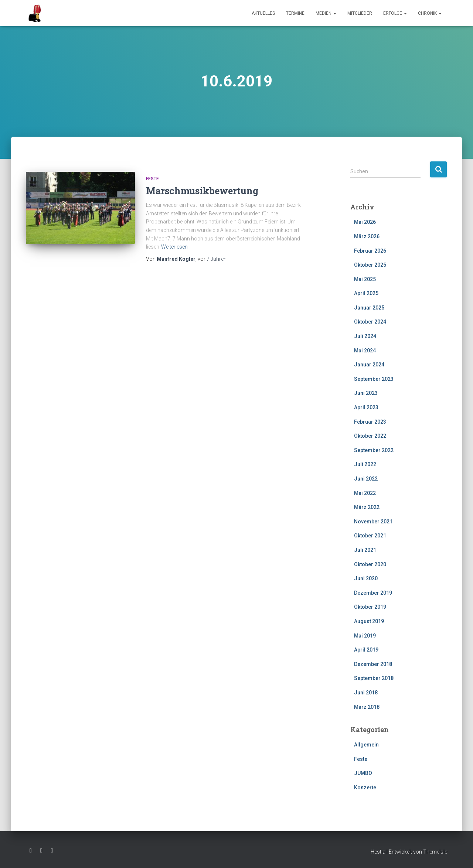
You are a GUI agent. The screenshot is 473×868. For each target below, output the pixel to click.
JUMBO (363, 773)
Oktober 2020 (370, 564)
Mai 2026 (365, 222)
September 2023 (374, 379)
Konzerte (365, 787)
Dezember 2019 (373, 593)
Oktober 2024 (370, 322)
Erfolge (395, 13)
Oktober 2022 (370, 436)
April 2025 (366, 293)
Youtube (52, 851)
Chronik (430, 13)
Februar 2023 (370, 422)
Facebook (31, 851)
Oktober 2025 (370, 265)
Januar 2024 (369, 365)
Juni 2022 (366, 479)
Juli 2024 (365, 336)
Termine (295, 13)
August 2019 (369, 621)
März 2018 (367, 707)
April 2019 (366, 650)
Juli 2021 (365, 550)
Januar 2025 (369, 308)
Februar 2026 (370, 251)
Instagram (41, 851)
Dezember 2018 (373, 664)
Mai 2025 (365, 279)
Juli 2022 (365, 464)
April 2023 (366, 407)
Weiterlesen (174, 247)
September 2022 (374, 450)
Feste (152, 179)
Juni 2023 (366, 393)
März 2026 (367, 236)
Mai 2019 (365, 636)
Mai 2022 (365, 493)
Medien (326, 13)
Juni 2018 (366, 693)
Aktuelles (263, 13)
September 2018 (374, 678)
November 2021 (373, 522)
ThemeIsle (435, 852)
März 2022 (367, 507)
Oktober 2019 (370, 607)
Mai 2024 (365, 351)
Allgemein (366, 745)
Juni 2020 (366, 578)
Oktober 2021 (370, 536)
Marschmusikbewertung (202, 191)
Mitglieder (360, 13)
